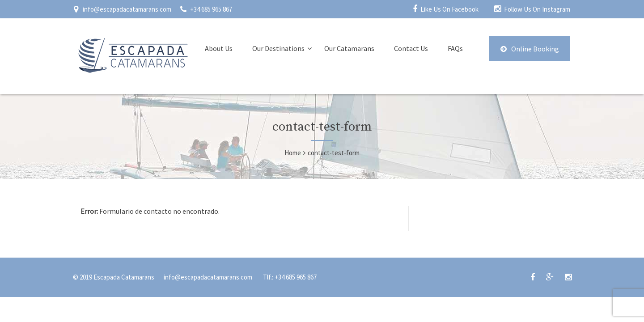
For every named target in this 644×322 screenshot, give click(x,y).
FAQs (455, 48)
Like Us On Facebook (449, 9)
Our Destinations (278, 48)
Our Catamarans (349, 48)
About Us (219, 48)
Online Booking (530, 49)
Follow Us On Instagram (537, 9)
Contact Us (411, 48)
